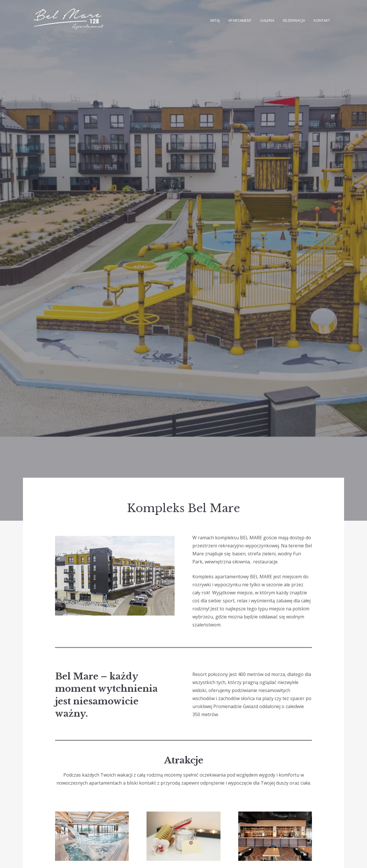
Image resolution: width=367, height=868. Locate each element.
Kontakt (322, 20)
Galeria (267, 20)
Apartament (240, 20)
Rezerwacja (294, 20)
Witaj (215, 20)
